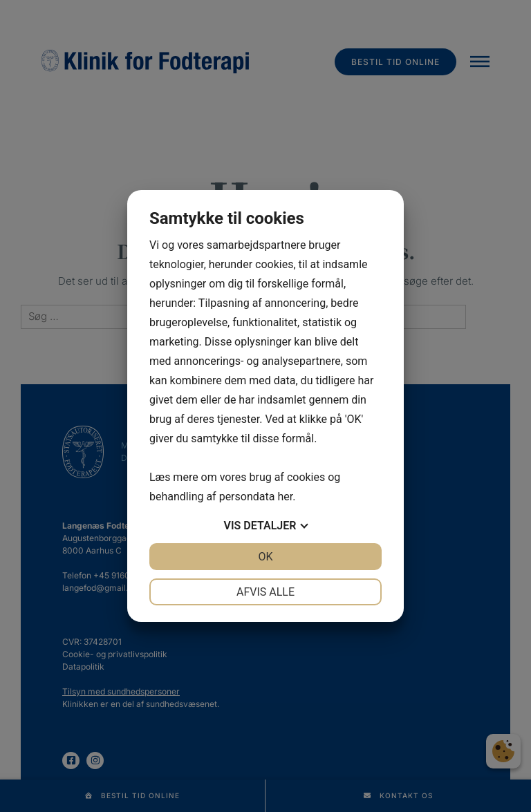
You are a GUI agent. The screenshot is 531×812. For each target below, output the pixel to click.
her (285, 497)
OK (265, 557)
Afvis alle (265, 592)
